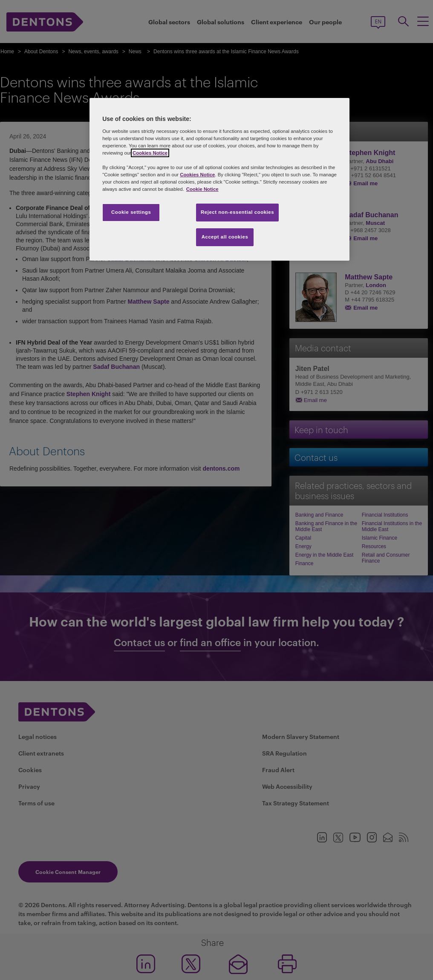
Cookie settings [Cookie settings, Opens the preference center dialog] (131, 212)
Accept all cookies (225, 237)
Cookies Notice (150, 153)
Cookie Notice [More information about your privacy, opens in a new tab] (202, 189)
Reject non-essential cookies (237, 212)
